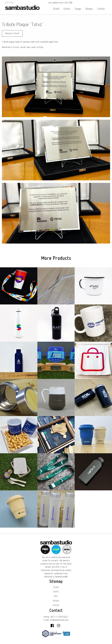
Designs (89, 9)
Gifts (56, 596)
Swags (78, 9)
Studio (56, 9)
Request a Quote (12, 33)
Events (67, 9)
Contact (101, 9)
